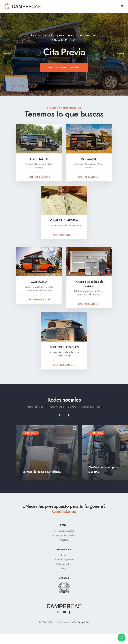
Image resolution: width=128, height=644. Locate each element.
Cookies (64, 540)
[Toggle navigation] (122, 6)
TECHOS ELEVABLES (64, 347)
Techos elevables (64, 564)
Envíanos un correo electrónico (64, 67)
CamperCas (83, 622)
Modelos (64, 555)
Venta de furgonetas (64, 560)
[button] (8, 54)
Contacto (64, 569)
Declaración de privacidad (64, 535)
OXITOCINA (39, 282)
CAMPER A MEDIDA (64, 220)
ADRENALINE (39, 159)
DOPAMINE (89, 159)
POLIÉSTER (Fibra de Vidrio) (89, 284)
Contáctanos (64, 511)
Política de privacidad (64, 531)
